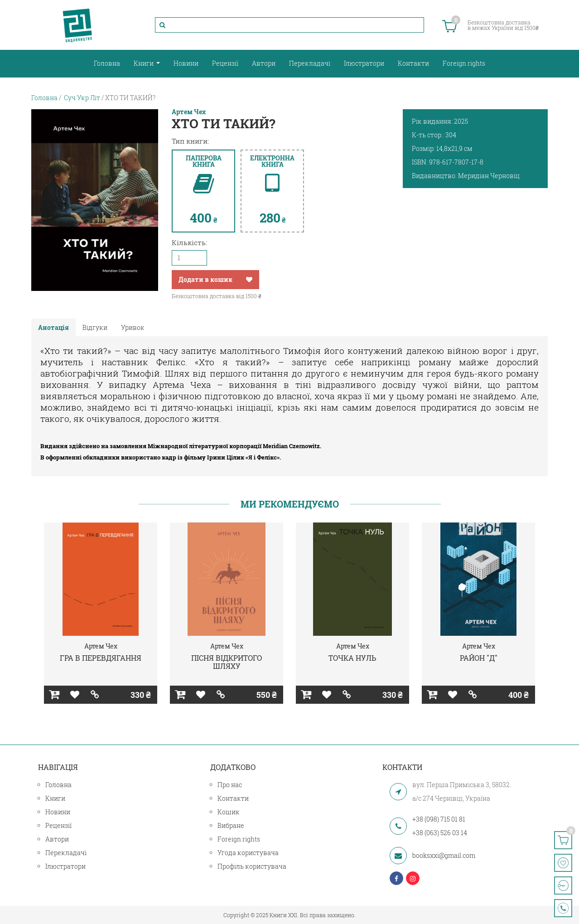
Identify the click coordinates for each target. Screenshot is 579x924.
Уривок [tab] (133, 327)
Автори (264, 63)
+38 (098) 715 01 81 (439, 819)
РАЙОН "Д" (479, 658)
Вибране (231, 825)
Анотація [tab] (53, 327)
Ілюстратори (364, 63)
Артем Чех (189, 112)
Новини (186, 63)
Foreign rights (464, 63)
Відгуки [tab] (95, 327)
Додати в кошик (205, 279)
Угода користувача (248, 853)
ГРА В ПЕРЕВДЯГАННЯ (101, 658)
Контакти (413, 63)
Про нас (230, 785)
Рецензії (225, 63)
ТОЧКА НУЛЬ (352, 658)
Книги (144, 63)
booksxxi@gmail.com (444, 855)
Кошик (229, 812)
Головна (107, 63)
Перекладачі (310, 63)
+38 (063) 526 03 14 (440, 833)
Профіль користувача (252, 866)
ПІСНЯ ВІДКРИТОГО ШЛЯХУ (227, 662)
